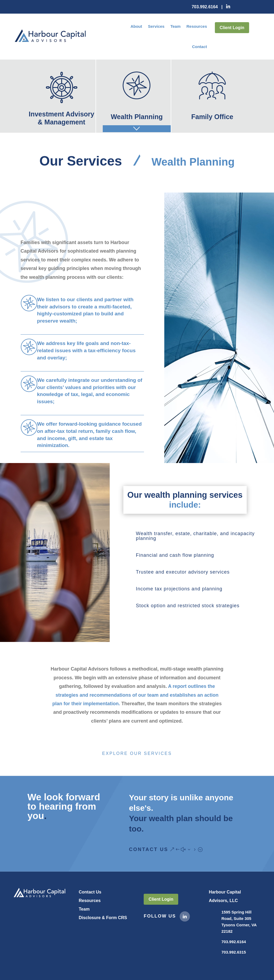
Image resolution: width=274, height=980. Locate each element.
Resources (197, 26)
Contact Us (149, 849)
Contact (200, 47)
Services (156, 26)
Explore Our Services (137, 753)
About (136, 26)
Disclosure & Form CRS (103, 918)
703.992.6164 (205, 7)
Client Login (232, 28)
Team (176, 26)
